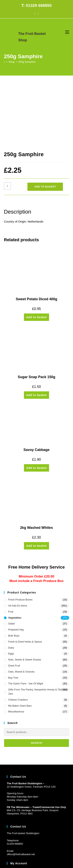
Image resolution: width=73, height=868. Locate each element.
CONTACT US (46, 843)
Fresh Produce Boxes (20, 538)
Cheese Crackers (18, 639)
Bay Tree (13, 616)
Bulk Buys (14, 574)
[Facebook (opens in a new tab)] (35, 14)
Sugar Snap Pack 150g (36, 316)
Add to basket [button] (37, 256)
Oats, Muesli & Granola (21, 611)
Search (37, 682)
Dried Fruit (14, 604)
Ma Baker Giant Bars (20, 644)
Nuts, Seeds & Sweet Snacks (25, 598)
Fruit (11, 551)
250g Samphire (27, 62)
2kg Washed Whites (36, 467)
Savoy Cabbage (36, 389)
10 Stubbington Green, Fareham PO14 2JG (31, 726)
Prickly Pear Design (44, 850)
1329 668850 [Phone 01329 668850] (16, 783)
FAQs (32, 843)
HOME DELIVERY (16, 843)
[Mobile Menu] (67, 32)
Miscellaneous (16, 650)
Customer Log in (16, 816)
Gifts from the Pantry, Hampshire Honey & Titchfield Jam (38, 630)
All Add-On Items (18, 544)
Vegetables (15, 556)
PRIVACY (61, 843)
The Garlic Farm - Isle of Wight (26, 622)
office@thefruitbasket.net (21, 793)
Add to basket (45, 126)
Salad (11, 562)
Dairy (11, 586)
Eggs (11, 592)
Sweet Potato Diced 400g (36, 238)
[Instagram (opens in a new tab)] (38, 14)
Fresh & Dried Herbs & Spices (25, 581)
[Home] (4, 62)
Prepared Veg (16, 568)
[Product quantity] (7, 125)
